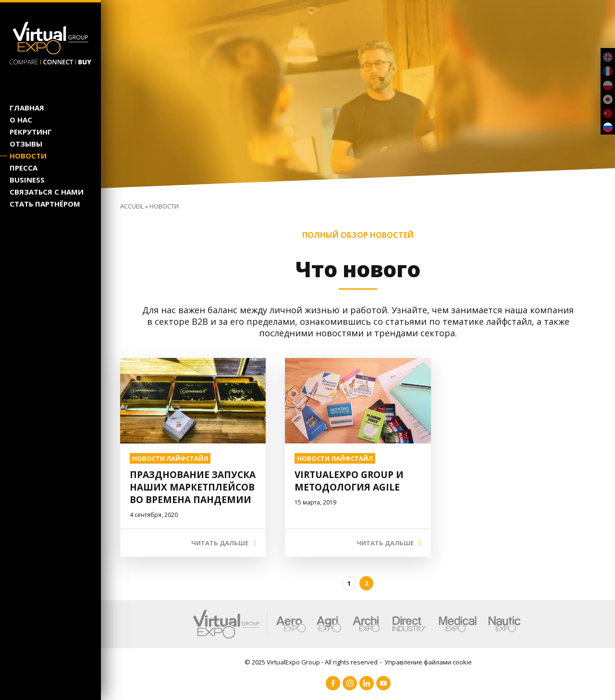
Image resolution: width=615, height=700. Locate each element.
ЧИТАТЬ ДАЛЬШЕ (220, 543)
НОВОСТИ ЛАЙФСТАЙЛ (170, 458)
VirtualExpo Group (293, 662)
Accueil (132, 206)
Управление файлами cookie (428, 662)
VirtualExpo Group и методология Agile (349, 481)
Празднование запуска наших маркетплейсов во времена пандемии (193, 487)
